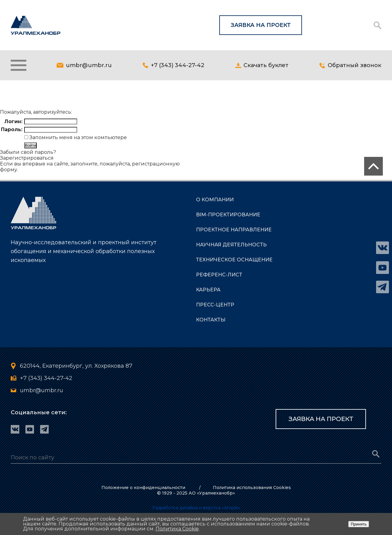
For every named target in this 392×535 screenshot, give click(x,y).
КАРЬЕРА (208, 290)
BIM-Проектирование (228, 215)
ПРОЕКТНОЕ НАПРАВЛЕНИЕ (234, 230)
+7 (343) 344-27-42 (178, 65)
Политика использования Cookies (252, 488)
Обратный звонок (354, 65)
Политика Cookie (177, 529)
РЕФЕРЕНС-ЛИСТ (219, 275)
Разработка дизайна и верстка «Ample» (196, 508)
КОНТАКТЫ (211, 320)
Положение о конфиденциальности (143, 488)
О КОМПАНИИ (215, 200)
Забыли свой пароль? (28, 152)
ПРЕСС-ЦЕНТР (215, 305)
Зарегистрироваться (27, 158)
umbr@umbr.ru (89, 65)
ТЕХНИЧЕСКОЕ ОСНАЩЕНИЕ (234, 260)
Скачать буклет (266, 65)
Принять (359, 524)
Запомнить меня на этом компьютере (77, 137)
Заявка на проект (261, 25)
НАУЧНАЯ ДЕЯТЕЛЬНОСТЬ (231, 245)
